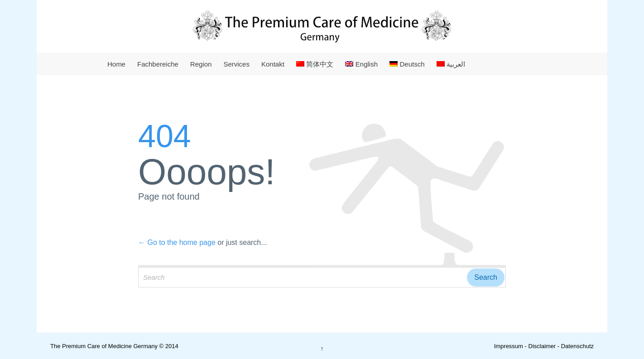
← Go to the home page (177, 242)
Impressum (509, 346)
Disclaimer (542, 346)
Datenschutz (577, 346)
